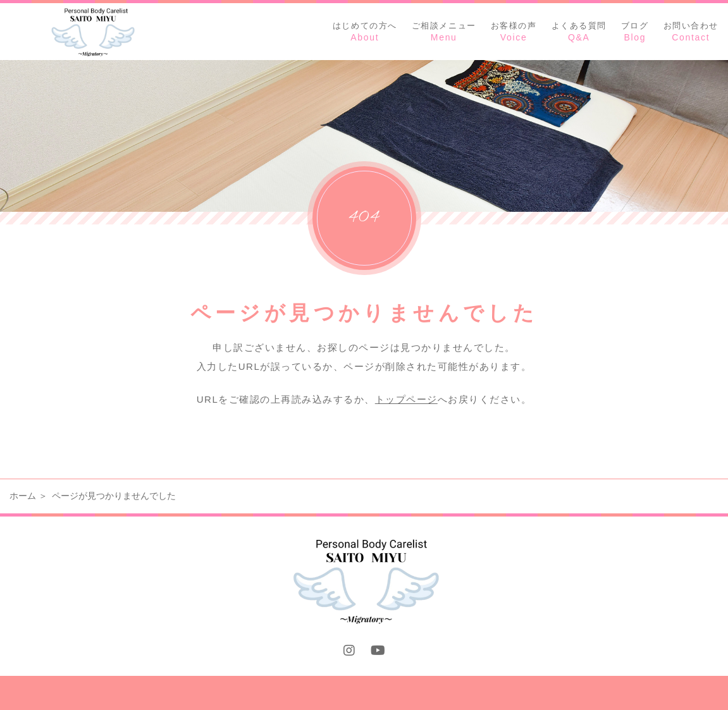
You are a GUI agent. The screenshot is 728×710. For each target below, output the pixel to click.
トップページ (406, 399)
